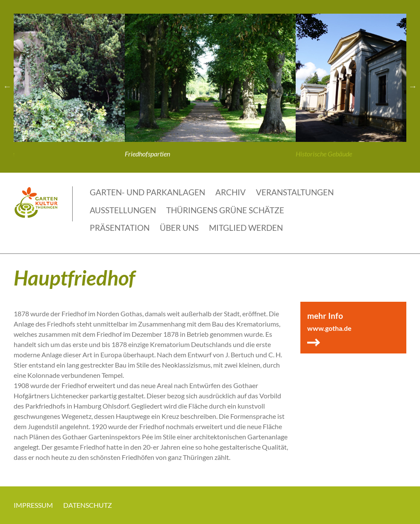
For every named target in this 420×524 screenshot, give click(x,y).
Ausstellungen (123, 210)
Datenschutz (88, 505)
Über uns (179, 228)
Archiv (231, 192)
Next (413, 86)
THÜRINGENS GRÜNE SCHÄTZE (225, 210)
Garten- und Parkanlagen (147, 192)
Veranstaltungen (295, 192)
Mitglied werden (246, 228)
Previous (7, 86)
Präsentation (120, 228)
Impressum (33, 505)
